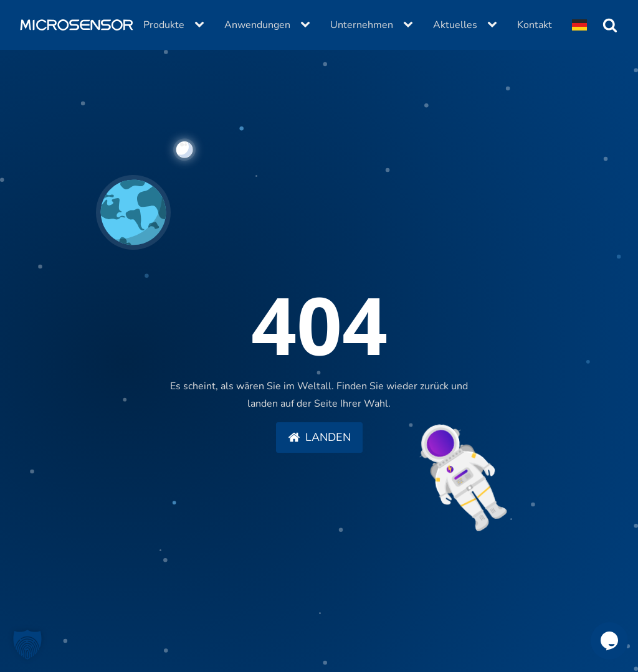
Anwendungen (257, 25)
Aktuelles (455, 25)
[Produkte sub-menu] (202, 25)
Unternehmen (362, 25)
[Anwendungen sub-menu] (308, 25)
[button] (319, 438)
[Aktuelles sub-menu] (495, 25)
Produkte (164, 25)
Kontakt (535, 25)
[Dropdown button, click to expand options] (579, 25)
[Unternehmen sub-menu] (411, 25)
